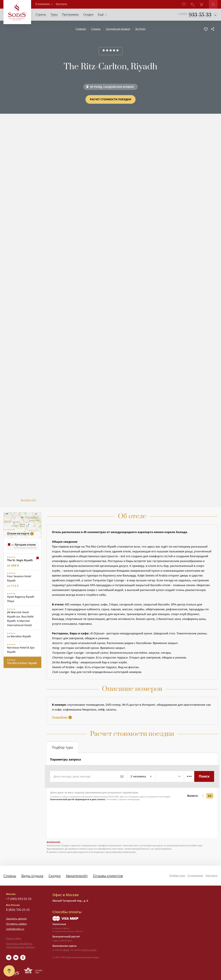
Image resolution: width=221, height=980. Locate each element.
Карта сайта (13, 938)
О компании (43, 4)
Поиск (204, 776)
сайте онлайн (89, 950)
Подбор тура (177, 876)
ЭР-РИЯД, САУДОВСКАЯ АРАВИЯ (112, 87)
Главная (81, 29)
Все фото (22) (28, 500)
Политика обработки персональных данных (20, 945)
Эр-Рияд (140, 29)
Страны (96, 29)
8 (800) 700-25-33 (18, 910)
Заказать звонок (16, 919)
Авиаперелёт (77, 876)
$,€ (210, 796)
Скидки (55, 876)
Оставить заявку (16, 924)
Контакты (212, 876)
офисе (66, 950)
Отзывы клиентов (108, 876)
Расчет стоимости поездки (110, 99)
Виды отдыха (32, 876)
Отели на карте (18, 533)
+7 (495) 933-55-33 (19, 899)
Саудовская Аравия (118, 29)
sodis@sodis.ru (15, 929)
